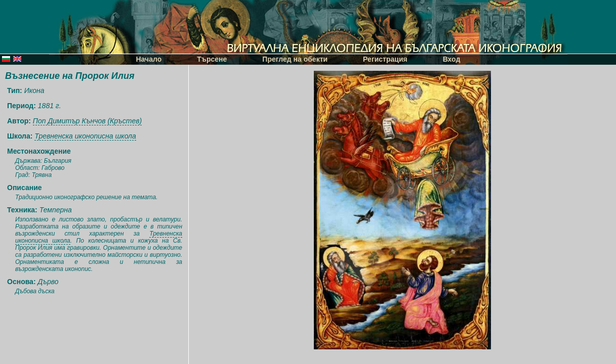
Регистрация (385, 59)
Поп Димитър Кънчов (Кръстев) (87, 121)
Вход (452, 59)
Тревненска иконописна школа (85, 136)
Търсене (212, 59)
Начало (149, 59)
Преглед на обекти (295, 59)
